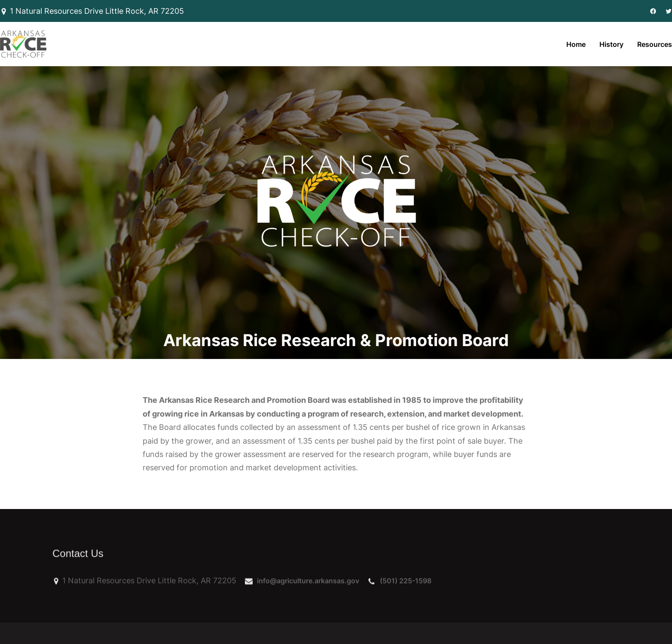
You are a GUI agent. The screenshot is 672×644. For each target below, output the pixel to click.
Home (576, 44)
